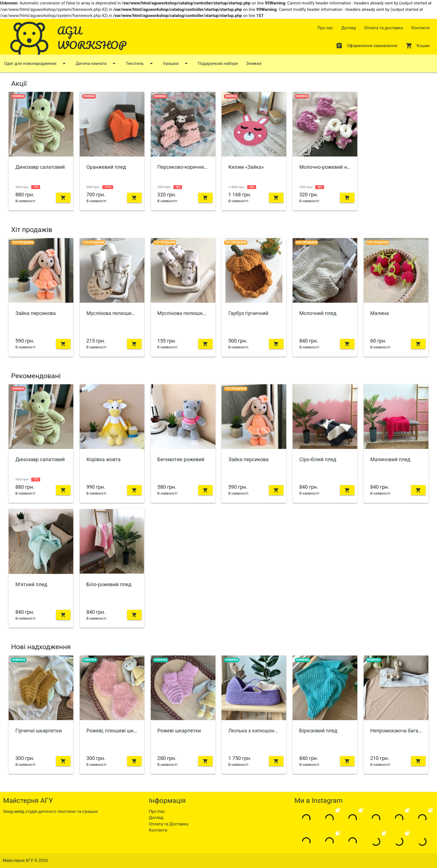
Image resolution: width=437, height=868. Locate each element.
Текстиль (140, 63)
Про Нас (157, 811)
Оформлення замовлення (366, 46)
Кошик (418, 46)
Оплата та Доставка (168, 824)
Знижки (254, 63)
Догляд (349, 28)
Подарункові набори (218, 63)
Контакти (421, 28)
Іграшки (176, 63)
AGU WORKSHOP (92, 38)
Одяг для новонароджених (36, 63)
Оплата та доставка (384, 28)
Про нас (325, 28)
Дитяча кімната (97, 63)
